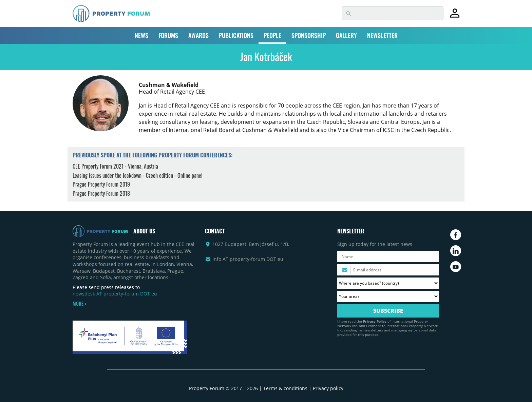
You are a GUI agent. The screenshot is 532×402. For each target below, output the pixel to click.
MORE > (79, 304)
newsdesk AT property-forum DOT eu (115, 294)
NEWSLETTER (382, 35)
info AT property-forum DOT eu (248, 259)
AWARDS (198, 35)
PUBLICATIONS (236, 35)
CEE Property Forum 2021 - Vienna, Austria (115, 166)
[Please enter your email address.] (388, 270)
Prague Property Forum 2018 (101, 193)
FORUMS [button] (168, 35)
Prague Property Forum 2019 (101, 184)
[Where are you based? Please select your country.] (388, 283)
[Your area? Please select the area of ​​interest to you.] (388, 296)
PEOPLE (272, 35)
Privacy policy (328, 388)
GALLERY (346, 35)
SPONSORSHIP (309, 35)
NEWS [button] (141, 35)
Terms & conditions (285, 388)
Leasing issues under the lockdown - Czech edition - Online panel (138, 175)
